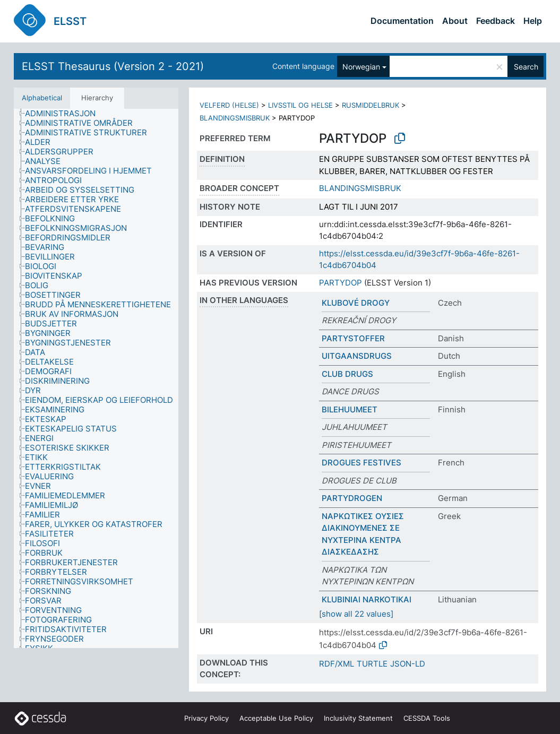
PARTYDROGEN (352, 498)
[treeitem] (65, 114)
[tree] (96, 379)
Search (526, 67)
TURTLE (372, 664)
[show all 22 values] (356, 614)
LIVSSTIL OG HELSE (300, 105)
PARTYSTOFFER (353, 338)
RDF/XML (337, 664)
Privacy (206, 718)
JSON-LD (408, 664)
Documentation (402, 21)
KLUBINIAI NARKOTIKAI (367, 599)
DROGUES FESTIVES (361, 463)
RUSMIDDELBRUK (371, 105)
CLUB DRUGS (347, 374)
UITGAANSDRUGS (357, 356)
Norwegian (361, 67)
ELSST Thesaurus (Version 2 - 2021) (113, 66)
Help (533, 21)
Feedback (496, 21)
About (455, 21)
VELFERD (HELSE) (229, 105)
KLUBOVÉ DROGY (356, 303)
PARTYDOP (341, 283)
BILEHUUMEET (350, 409)
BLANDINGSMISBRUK (235, 118)
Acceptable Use (276, 718)
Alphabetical (42, 98)
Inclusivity (358, 718)
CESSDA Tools (427, 718)
